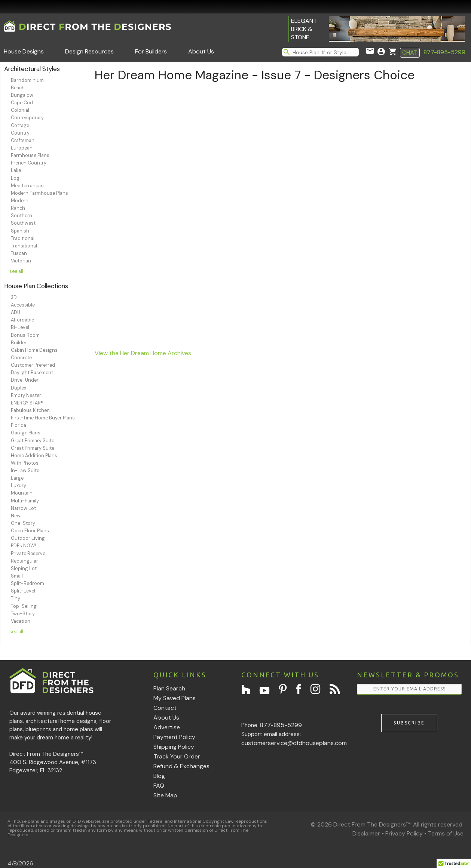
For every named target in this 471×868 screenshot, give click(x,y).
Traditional (23, 238)
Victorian (21, 261)
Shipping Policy (174, 747)
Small (17, 576)
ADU (16, 313)
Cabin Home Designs (34, 350)
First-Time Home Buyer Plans (43, 418)
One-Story (23, 523)
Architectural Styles (32, 69)
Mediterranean (27, 186)
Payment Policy (174, 737)
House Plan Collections (36, 286)
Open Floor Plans (30, 531)
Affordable (22, 320)
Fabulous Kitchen (30, 410)
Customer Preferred (33, 365)
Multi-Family (25, 501)
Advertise (167, 727)
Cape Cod (22, 103)
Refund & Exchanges (181, 766)
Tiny (16, 598)
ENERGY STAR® (27, 403)
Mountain (22, 493)
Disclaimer (366, 833)
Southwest (23, 223)
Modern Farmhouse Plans (39, 193)
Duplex (19, 388)
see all (16, 271)
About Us (201, 51)
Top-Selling (24, 606)
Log (15, 178)
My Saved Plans (175, 698)
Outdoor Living (28, 538)
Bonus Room (25, 335)
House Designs (24, 51)
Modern (20, 201)
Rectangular (25, 561)
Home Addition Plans (34, 456)
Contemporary (27, 118)
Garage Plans (26, 433)
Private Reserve (28, 554)
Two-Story (23, 614)
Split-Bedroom (27, 584)
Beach (18, 88)
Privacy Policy (404, 833)
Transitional (24, 246)
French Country (29, 163)
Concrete (21, 358)
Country (20, 133)
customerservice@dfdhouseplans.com (294, 743)
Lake (16, 170)
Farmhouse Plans (30, 156)
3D (14, 298)
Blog (159, 776)
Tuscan (19, 253)
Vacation (21, 621)
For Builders (151, 51)
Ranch (18, 208)
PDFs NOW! (23, 546)
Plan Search (169, 688)
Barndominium (27, 80)
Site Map (165, 795)
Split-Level (23, 591)
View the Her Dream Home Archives (143, 353)
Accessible (23, 305)
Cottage (20, 126)
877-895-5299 (444, 52)
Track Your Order (177, 756)
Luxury (19, 486)
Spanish (20, 231)
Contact (165, 708)
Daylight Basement (32, 373)
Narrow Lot (23, 508)
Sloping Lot (24, 569)
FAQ (159, 786)
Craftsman (23, 141)
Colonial (20, 110)
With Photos (25, 463)
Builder (19, 343)
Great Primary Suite (33, 441)
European (22, 148)
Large (17, 478)
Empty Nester (26, 395)
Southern (22, 216)
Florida (19, 425)
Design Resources (89, 51)
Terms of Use (446, 833)
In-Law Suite (25, 471)
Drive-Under (25, 380)
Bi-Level (20, 327)
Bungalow (22, 95)
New (16, 516)
